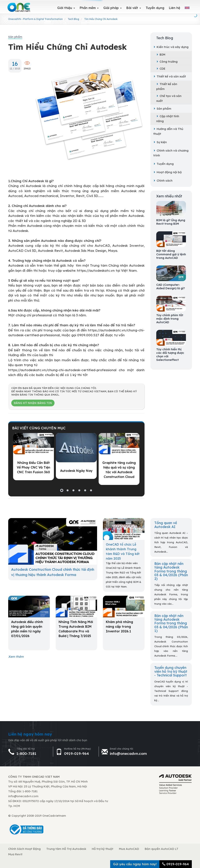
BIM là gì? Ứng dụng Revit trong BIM (171, 222)
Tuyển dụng (163, 164)
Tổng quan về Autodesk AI (166, 525)
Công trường (167, 62)
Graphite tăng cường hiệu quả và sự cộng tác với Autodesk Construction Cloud (119, 470)
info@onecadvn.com (128, 754)
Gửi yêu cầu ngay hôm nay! (135, 864)
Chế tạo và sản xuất (169, 98)
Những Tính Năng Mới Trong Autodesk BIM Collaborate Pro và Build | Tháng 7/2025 (76, 629)
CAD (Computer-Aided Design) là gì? (171, 287)
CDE (161, 69)
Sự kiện (160, 142)
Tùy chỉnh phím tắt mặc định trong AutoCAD (170, 319)
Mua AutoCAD (129, 849)
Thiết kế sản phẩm (167, 86)
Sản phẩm (162, 109)
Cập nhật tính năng (168, 119)
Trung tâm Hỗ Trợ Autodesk (66, 849)
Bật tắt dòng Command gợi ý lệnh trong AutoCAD (171, 254)
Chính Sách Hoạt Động (24, 849)
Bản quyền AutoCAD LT (162, 849)
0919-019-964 (76, 754)
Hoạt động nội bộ (167, 172)
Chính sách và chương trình (171, 153)
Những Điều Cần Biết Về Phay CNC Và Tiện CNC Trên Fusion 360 (33, 467)
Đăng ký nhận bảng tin (33, 403)
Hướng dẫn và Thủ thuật (168, 131)
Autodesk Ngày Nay (76, 471)
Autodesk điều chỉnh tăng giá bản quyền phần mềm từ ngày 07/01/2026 (27, 629)
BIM (161, 55)
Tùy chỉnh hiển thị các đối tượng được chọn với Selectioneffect (170, 355)
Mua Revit (15, 854)
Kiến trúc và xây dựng (171, 47)
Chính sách (163, 181)
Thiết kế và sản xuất (170, 76)
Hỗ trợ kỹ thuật (103, 849)
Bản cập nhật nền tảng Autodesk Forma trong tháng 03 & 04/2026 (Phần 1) (171, 623)
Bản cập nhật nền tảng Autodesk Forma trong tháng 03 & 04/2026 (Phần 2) (171, 571)
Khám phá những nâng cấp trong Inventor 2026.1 (119, 627)
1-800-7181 (26, 754)
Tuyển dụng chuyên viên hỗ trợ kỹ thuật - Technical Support (171, 671)
